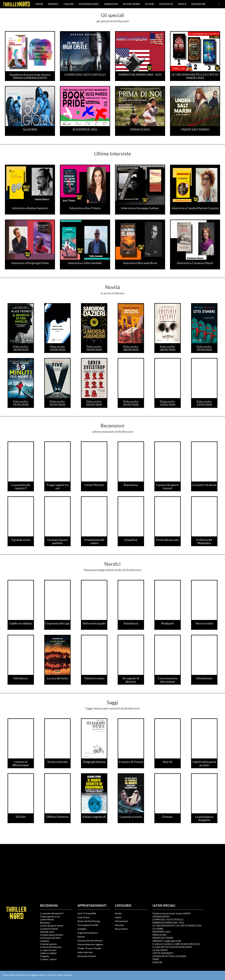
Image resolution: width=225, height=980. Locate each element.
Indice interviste (85, 952)
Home (39, 4)
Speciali (81, 937)
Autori (150, 4)
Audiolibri (82, 929)
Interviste (166, 4)
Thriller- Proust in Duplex (89, 948)
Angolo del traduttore (88, 933)
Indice (182, 4)
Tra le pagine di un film (88, 925)
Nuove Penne (131, 4)
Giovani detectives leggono (90, 944)
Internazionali (89, 4)
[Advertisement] (113, 869)
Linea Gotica (83, 917)
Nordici (53, 4)
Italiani (69, 4)
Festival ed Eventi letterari (90, 941)
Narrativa (111, 4)
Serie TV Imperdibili (87, 913)
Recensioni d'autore (87, 956)
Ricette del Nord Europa (89, 921)
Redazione (199, 4)
